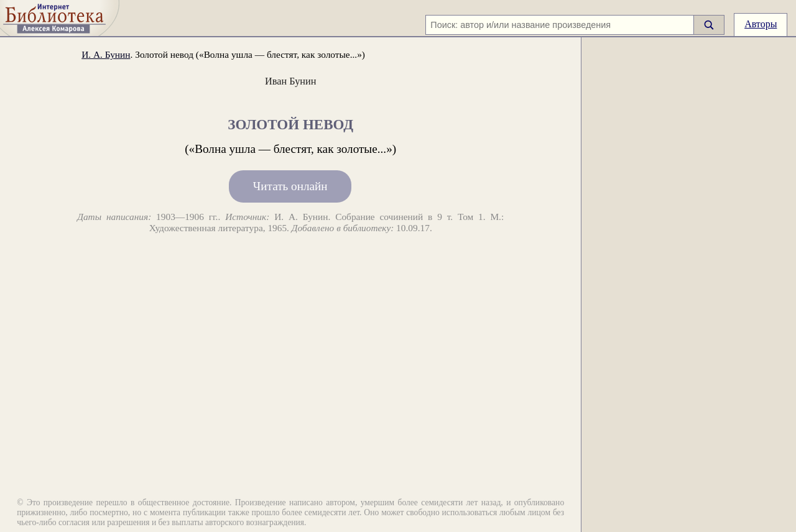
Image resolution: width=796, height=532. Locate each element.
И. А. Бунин (106, 54)
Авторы (761, 24)
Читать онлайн (290, 187)
